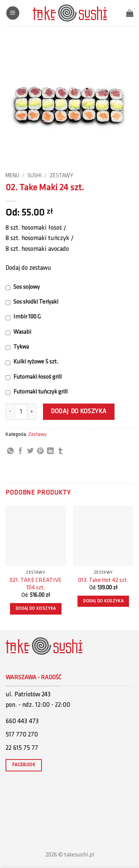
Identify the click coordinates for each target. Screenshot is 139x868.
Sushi (34, 176)
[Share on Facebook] (20, 451)
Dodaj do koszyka (79, 412)
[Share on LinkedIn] (50, 451)
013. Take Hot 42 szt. (103, 580)
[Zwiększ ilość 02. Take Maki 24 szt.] (32, 412)
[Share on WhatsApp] (10, 451)
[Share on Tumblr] (60, 451)
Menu (12, 176)
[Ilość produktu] (21, 412)
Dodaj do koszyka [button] (36, 609)
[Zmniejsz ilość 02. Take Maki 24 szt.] (10, 412)
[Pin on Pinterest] (40, 451)
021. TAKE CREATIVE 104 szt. (36, 584)
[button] (13, 13)
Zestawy (61, 176)
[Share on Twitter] (30, 451)
